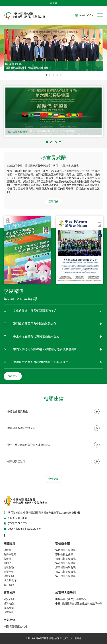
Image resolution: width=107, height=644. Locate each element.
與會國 (53, 3)
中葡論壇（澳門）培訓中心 (71, 599)
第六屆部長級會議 (17, 132)
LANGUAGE (84, 15)
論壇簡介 (9, 550)
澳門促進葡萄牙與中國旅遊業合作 (35, 324)
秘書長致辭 (10, 554)
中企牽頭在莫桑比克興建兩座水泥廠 (36, 336)
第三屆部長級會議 (65, 567)
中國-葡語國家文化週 (16, 626)
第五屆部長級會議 (65, 559)
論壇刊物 (9, 567)
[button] (100, 15)
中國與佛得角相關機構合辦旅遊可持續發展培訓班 (45, 349)
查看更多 (53, 201)
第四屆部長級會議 (65, 563)
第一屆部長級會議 (65, 576)
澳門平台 (9, 563)
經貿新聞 (9, 599)
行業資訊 (9, 612)
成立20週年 (10, 580)
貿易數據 (9, 608)
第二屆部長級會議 (65, 572)
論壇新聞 (9, 576)
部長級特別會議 (64, 554)
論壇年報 (9, 572)
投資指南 (9, 604)
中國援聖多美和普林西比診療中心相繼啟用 (41, 362)
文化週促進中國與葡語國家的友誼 (35, 311)
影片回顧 (9, 585)
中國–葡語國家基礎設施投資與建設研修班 (79, 604)
